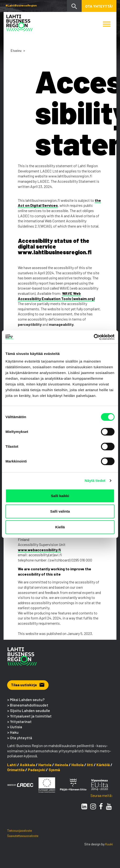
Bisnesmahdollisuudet (29, 705)
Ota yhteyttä (21, 738)
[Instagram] (93, 806)
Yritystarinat (21, 721)
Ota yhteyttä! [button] (99, 6)
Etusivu (16, 50)
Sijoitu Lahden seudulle (30, 710)
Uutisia (16, 727)
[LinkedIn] (84, 806)
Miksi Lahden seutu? (27, 699)
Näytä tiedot (95, 481)
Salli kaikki (60, 496)
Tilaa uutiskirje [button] (28, 685)
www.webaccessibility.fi (39, 550)
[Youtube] (109, 806)
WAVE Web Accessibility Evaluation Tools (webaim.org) (56, 296)
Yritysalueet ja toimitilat (31, 716)
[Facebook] (101, 806)
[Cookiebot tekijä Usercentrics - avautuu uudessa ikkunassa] (94, 337)
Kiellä (60, 527)
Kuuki (109, 844)
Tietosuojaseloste (20, 830)
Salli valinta (60, 511)
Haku (14, 732)
